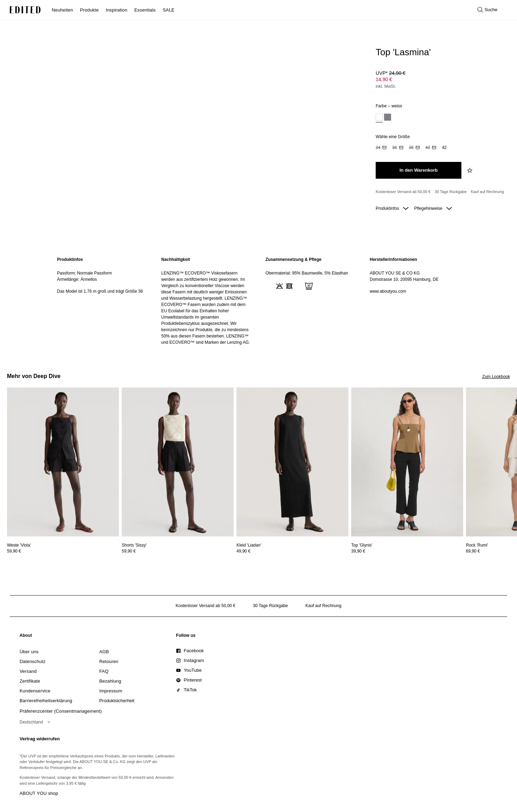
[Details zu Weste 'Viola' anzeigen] (63, 462)
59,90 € (14, 551)
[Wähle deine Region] (36, 722)
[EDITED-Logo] (25, 10)
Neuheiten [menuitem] (62, 10)
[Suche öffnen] (487, 10)
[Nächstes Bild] (514, 420)
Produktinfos (392, 208)
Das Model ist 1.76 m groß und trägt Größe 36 (100, 291)
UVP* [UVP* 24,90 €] (391, 73)
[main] (258, 301)
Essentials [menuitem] (145, 10)
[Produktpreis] (440, 80)
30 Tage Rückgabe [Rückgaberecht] (451, 192)
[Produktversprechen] (440, 192)
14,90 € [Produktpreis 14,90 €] (384, 79)
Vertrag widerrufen (40, 739)
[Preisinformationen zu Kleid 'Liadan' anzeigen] (292, 551)
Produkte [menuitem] (89, 10)
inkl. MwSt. (386, 86)
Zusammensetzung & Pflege (293, 259)
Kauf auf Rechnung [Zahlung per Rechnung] (487, 192)
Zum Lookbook (496, 377)
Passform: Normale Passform (84, 273)
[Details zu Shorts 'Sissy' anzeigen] (178, 462)
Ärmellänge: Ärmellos (77, 279)
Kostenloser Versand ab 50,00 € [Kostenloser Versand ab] (403, 192)
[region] (102, 301)
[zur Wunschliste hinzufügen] (470, 170)
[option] (379, 118)
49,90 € (243, 551)
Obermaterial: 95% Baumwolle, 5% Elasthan (307, 273)
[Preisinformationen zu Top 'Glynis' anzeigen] (407, 551)
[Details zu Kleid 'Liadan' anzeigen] (292, 462)
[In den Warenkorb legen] (419, 170)
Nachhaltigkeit (176, 259)
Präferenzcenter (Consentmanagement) (61, 711)
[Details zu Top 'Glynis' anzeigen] (407, 462)
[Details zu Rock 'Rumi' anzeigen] (477, 545)
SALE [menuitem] (169, 10)
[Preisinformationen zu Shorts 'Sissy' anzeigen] (178, 551)
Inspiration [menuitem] (116, 10)
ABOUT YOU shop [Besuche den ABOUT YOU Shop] (39, 793)
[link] (26, 637)
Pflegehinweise (433, 208)
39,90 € (358, 551)
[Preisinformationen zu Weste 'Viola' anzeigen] (63, 551)
